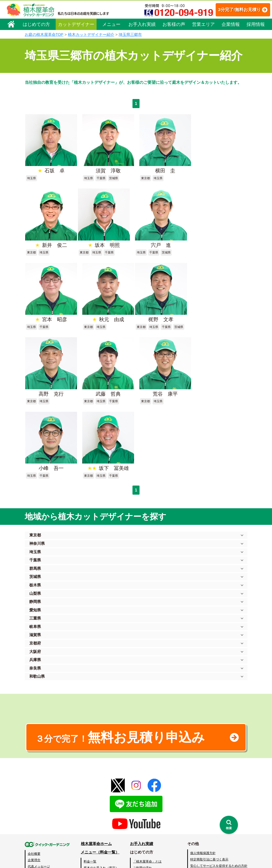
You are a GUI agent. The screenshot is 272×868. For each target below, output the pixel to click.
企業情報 (231, 24)
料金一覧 (90, 785)
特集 (134, 843)
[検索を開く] (229, 825)
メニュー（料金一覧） (100, 776)
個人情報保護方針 (203, 777)
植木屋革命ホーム (96, 768)
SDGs (135, 835)
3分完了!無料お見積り (235, 10)
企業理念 (34, 784)
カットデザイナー (76, 24)
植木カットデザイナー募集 (210, 818)
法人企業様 (36, 809)
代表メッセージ (39, 790)
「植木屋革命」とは (147, 785)
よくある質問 (143, 798)
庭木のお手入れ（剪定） (101, 791)
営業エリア (203, 24)
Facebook (196, 826)
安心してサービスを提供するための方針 (219, 789)
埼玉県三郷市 (130, 35)
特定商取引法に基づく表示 (209, 783)
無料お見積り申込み (121, 661)
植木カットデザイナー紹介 (91, 35)
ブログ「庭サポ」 (203, 809)
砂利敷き (90, 817)
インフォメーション (148, 851)
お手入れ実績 (142, 24)
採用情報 (256, 24)
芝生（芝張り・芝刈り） (101, 811)
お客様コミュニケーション (47, 803)
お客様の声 (174, 24)
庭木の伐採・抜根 (97, 798)
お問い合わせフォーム (207, 801)
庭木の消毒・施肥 (97, 823)
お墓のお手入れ (95, 842)
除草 (87, 804)
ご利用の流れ (143, 791)
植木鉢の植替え (95, 836)
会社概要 (34, 777)
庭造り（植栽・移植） (100, 830)
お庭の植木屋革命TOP (44, 35)
